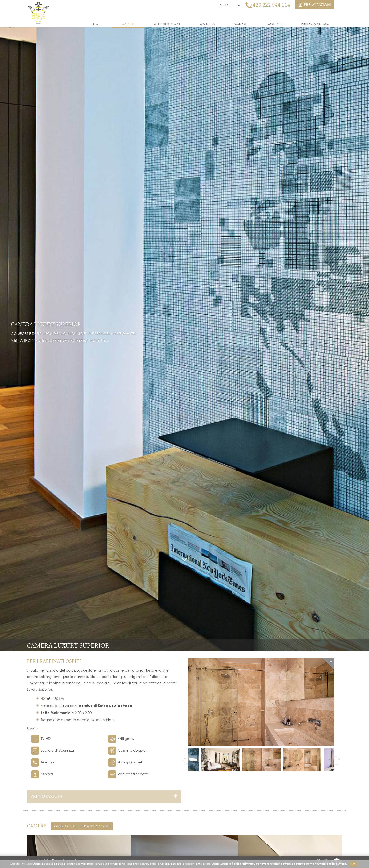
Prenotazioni (314, 5)
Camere (128, 24)
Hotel (98, 24)
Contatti (275, 24)
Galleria (207, 24)
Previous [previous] (185, 760)
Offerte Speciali (167, 24)
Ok (353, 864)
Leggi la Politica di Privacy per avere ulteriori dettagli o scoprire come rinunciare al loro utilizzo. (284, 864)
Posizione (241, 24)
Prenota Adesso (315, 24)
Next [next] (338, 760)
